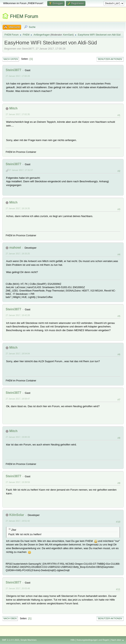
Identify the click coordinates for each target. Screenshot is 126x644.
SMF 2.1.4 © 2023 (11, 640)
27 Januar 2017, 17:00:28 (18, 76)
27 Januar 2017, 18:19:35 (18, 208)
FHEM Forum (24, 16)
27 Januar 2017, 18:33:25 (18, 254)
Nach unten (11, 59)
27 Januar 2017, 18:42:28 (18, 315)
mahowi (15, 248)
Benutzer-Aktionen (110, 59)
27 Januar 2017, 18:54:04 (18, 354)
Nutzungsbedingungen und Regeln (93, 640)
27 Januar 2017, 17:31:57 (21, 170)
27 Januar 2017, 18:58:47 (18, 399)
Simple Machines (28, 640)
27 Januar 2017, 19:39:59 (18, 482)
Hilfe (73, 640)
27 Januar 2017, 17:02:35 (18, 114)
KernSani (68, 35)
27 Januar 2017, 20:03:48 (18, 588)
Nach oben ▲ (118, 640)
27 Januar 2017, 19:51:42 (18, 521)
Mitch (13, 108)
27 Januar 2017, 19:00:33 (18, 437)
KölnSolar (17, 515)
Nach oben (10, 618)
